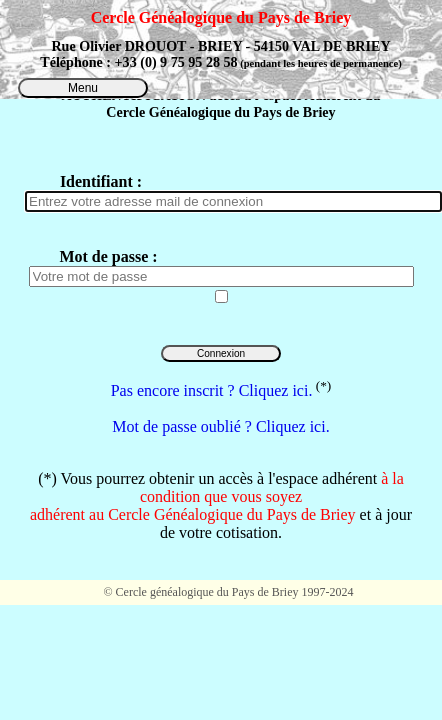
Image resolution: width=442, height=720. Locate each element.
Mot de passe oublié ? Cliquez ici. (220, 426)
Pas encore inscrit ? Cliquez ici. (212, 390)
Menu (83, 88)
